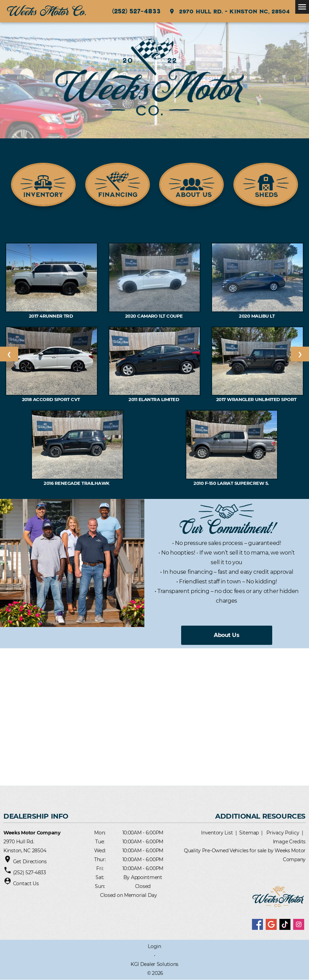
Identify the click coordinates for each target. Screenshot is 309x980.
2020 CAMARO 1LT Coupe (155, 316)
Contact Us (26, 884)
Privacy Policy (283, 833)
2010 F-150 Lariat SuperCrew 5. (232, 483)
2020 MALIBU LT (257, 316)
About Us (227, 635)
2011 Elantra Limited (154, 399)
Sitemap (249, 833)
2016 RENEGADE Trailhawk (77, 483)
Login (154, 946)
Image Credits (289, 842)
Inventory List (217, 833)
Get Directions (30, 862)
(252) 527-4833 (136, 11)
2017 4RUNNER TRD (52, 316)
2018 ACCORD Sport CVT (52, 399)
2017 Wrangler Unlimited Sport (258, 399)
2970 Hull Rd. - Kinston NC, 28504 (229, 11)
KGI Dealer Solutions (154, 964)
